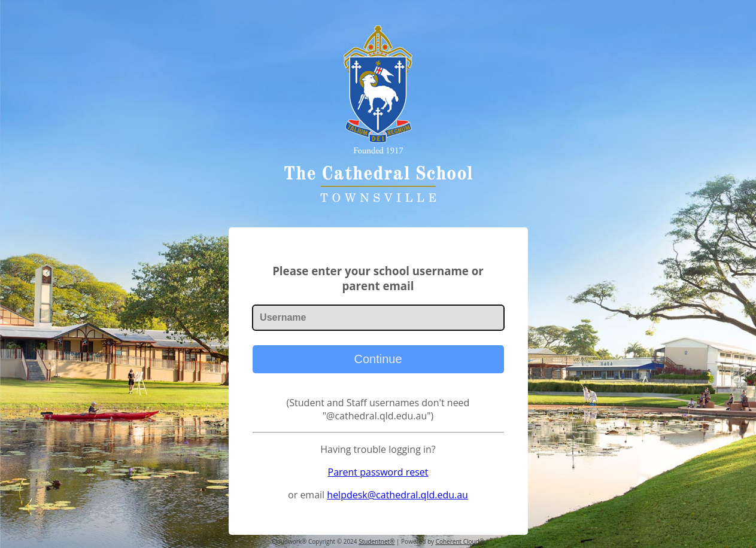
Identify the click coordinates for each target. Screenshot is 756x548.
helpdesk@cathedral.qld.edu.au (397, 495)
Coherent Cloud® (460, 541)
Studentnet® (377, 541)
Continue (378, 359)
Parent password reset (378, 472)
